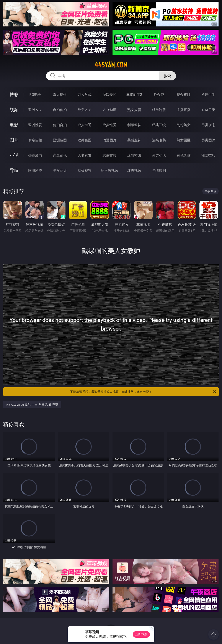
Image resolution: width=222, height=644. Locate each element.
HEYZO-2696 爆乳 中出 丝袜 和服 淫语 (32, 405)
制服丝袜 (134, 125)
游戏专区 (109, 95)
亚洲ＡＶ (35, 110)
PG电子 (35, 95)
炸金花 (159, 95)
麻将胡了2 (134, 95)
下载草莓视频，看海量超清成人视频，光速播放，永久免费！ (143, 392)
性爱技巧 (208, 155)
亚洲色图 (60, 140)
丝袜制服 (159, 110)
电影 (14, 125)
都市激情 (35, 155)
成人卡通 (85, 125)
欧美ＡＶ (85, 110)
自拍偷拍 (60, 110)
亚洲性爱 (35, 125)
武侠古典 (109, 155)
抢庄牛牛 (208, 95)
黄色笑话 (184, 155)
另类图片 (208, 140)
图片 (14, 140)
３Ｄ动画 (109, 110)
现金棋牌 (184, 95)
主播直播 (184, 110)
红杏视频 (134, 170)
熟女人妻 (134, 110)
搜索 (167, 76)
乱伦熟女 (184, 125)
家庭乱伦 (60, 155)
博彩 (14, 94)
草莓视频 (85, 170)
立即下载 (141, 634)
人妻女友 (85, 155)
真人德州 (60, 95)
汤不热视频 (109, 170)
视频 (14, 110)
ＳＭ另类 (208, 110)
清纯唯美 (159, 140)
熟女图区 (184, 140)
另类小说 (159, 155)
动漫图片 (109, 140)
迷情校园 (134, 155)
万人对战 (85, 95)
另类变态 (208, 125)
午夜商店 (60, 170)
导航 (14, 170)
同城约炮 (35, 170)
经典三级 (159, 125)
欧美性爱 (109, 125)
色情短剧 (159, 170)
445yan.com (111, 65)
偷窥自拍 (35, 140)
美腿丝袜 (134, 140)
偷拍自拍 (60, 125)
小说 (14, 155)
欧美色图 (85, 140)
